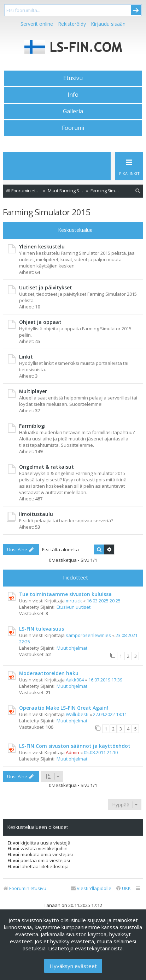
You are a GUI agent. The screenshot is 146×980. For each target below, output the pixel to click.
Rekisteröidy (72, 24)
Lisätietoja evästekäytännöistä (85, 948)
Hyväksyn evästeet (73, 966)
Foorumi (73, 128)
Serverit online (37, 24)
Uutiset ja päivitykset (46, 287)
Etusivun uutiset (74, 607)
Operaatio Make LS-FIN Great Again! (64, 708)
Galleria (73, 111)
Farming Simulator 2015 (46, 212)
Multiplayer (33, 391)
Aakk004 (75, 680)
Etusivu (73, 78)
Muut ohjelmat (72, 648)
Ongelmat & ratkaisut (46, 467)
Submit (136, 10)
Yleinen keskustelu (42, 246)
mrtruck (74, 601)
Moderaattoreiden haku (49, 673)
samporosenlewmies (88, 635)
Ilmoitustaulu (36, 514)
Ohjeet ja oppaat (40, 322)
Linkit (26, 357)
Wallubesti (77, 714)
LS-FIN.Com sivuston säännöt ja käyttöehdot (75, 746)
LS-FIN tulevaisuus (42, 629)
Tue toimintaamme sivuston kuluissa (65, 594)
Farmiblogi (32, 426)
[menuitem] (138, 191)
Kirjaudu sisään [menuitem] (108, 24)
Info (73, 95)
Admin (72, 752)
